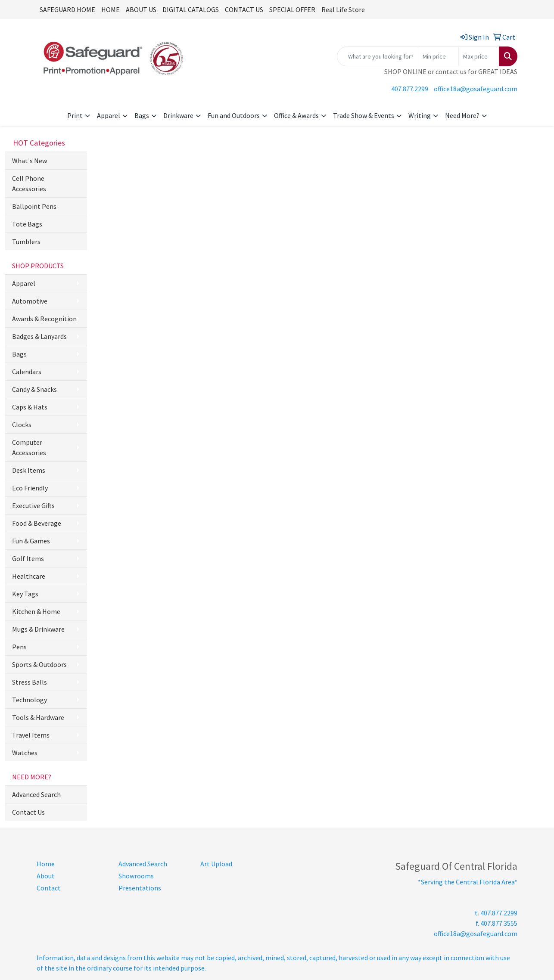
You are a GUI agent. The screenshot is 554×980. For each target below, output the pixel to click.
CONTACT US (244, 9)
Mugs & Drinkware (38, 629)
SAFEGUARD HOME (67, 9)
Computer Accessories (29, 447)
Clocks (22, 425)
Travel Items (31, 735)
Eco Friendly (30, 488)
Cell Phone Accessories (29, 183)
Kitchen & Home (36, 611)
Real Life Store (343, 9)
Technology (30, 700)
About (46, 876)
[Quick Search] (378, 56)
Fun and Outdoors (234, 115)
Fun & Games (31, 541)
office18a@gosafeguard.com (476, 89)
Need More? (462, 115)
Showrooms (136, 876)
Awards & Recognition (44, 319)
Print (75, 115)
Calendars (27, 372)
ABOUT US (141, 9)
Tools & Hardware (38, 717)
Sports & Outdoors (39, 664)
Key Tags (25, 594)
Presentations (140, 888)
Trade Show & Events (364, 115)
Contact (49, 888)
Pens (19, 647)
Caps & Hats (30, 407)
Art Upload (216, 864)
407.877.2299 (410, 89)
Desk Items (29, 470)
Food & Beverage (37, 523)
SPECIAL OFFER (292, 9)
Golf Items (28, 558)
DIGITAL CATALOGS (191, 9)
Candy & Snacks (34, 389)
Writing (420, 115)
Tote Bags (27, 224)
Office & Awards (296, 115)
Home (46, 864)
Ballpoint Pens (34, 206)
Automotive (30, 301)
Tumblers (26, 242)
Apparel (109, 115)
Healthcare (29, 576)
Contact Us (28, 812)
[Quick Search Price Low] (438, 56)
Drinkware (178, 115)
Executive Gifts (33, 506)
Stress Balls (30, 682)
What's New (30, 161)
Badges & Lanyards (39, 336)
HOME (110, 9)
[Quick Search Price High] (479, 56)
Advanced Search (36, 794)
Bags (142, 115)
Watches (25, 753)
